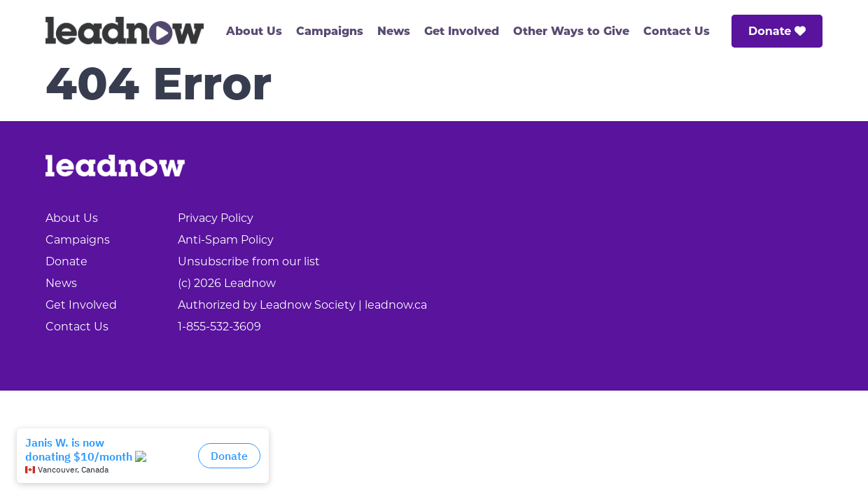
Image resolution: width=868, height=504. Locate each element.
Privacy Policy (216, 218)
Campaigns (330, 32)
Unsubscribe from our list (249, 261)
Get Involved (462, 32)
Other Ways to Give (571, 32)
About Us (254, 32)
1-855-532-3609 (219, 327)
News (394, 32)
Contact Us (677, 32)
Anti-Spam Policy (226, 240)
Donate (777, 31)
